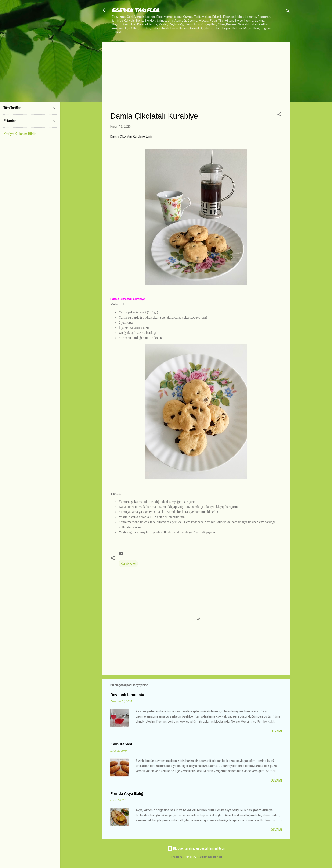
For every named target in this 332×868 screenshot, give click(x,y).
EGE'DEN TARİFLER (136, 10)
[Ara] (288, 12)
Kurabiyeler (128, 564)
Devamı (276, 731)
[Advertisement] (196, 80)
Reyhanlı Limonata (127, 695)
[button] (279, 115)
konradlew (191, 857)
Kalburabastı (122, 744)
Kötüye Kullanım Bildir (19, 134)
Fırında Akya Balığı (127, 794)
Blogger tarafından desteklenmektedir (196, 848)
